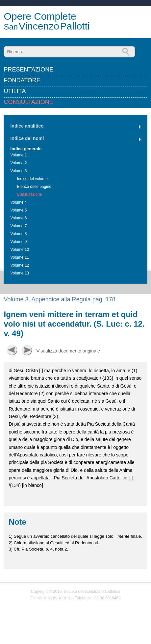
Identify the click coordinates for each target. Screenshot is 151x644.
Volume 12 (20, 265)
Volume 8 (18, 234)
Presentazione (28, 70)
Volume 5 (18, 210)
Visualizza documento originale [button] (68, 351)
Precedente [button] (12, 350)
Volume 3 (18, 171)
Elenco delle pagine (34, 187)
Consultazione (28, 102)
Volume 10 (20, 250)
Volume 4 (18, 202)
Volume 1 (18, 155)
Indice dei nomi (27, 138)
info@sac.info (57, 598)
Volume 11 (20, 257)
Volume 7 (18, 226)
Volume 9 (18, 242)
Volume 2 (18, 163)
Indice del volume (32, 179)
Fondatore (22, 80)
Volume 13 (20, 273)
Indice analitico (27, 126)
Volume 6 (18, 218)
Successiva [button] (27, 350)
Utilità (15, 91)
